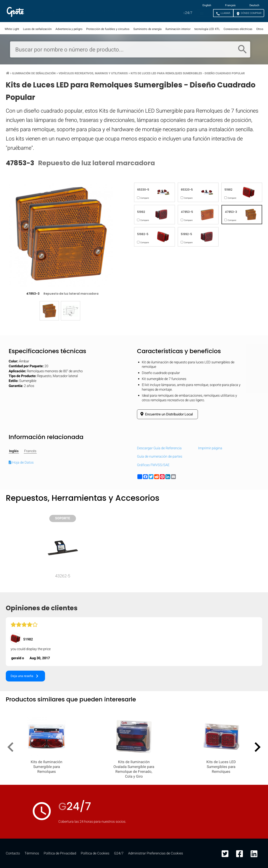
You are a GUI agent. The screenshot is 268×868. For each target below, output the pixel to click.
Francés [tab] (30, 451)
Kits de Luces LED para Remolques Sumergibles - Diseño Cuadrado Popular (188, 73)
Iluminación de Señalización (34, 73)
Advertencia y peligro (69, 29)
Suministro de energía (147, 29)
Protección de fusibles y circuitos (108, 29)
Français (230, 5)
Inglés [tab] (14, 451)
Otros (260, 29)
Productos (41, 11)
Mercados (73, 11)
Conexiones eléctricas (238, 29)
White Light (12, 29)
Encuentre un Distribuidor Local (166, 414)
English (207, 5)
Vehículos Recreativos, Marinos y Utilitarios (93, 73)
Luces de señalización (37, 29)
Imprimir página (210, 448)
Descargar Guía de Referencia (159, 448)
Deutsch (254, 5)
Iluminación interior (178, 29)
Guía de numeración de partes (160, 457)
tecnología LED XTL (207, 29)
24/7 (188, 13)
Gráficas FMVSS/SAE (153, 465)
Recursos (104, 11)
